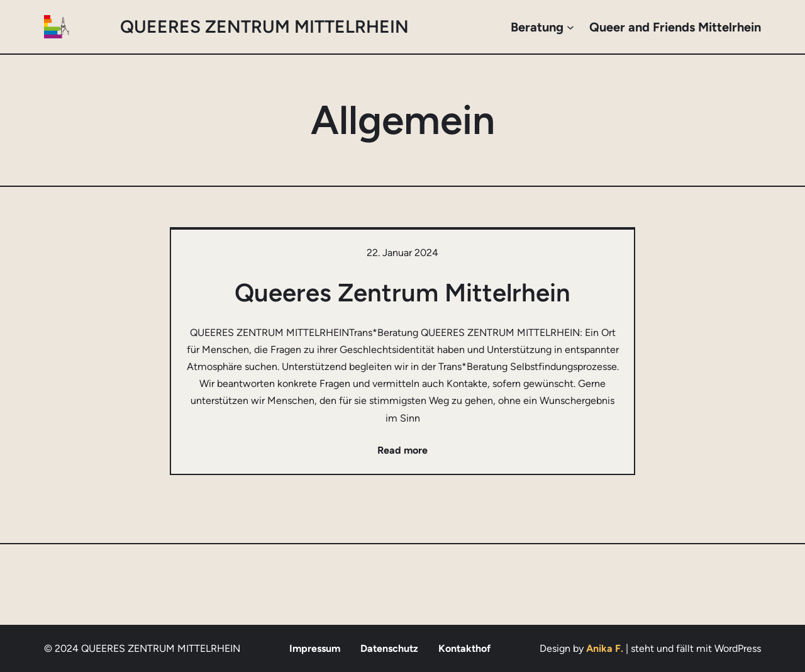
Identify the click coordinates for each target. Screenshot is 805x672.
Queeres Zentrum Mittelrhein (402, 293)
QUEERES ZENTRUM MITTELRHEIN (264, 26)
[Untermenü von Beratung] (570, 27)
